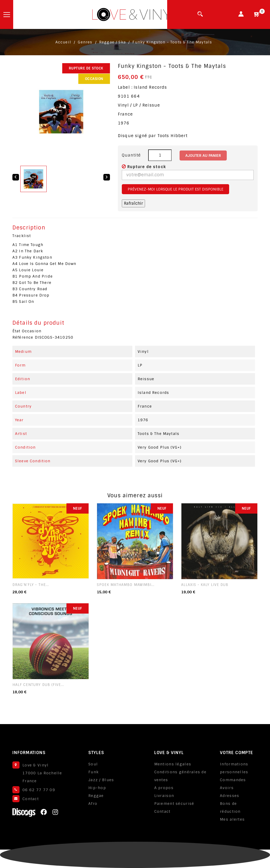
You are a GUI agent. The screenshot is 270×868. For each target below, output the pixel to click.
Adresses (230, 796)
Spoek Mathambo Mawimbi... (126, 585)
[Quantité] (160, 155)
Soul (93, 764)
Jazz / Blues (101, 780)
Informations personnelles (234, 768)
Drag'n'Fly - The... (31, 585)
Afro (93, 804)
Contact (31, 799)
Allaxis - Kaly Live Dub (205, 585)
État (16, 331)
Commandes (233, 780)
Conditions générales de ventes (180, 776)
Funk (93, 772)
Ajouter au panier (203, 155)
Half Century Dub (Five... (38, 685)
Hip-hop (97, 788)
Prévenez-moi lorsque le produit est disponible (175, 189)
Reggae (96, 796)
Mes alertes (232, 819)
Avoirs (227, 788)
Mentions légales (173, 764)
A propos (164, 788)
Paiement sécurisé (174, 804)
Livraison (164, 796)
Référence (23, 337)
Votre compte (237, 753)
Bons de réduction (230, 807)
